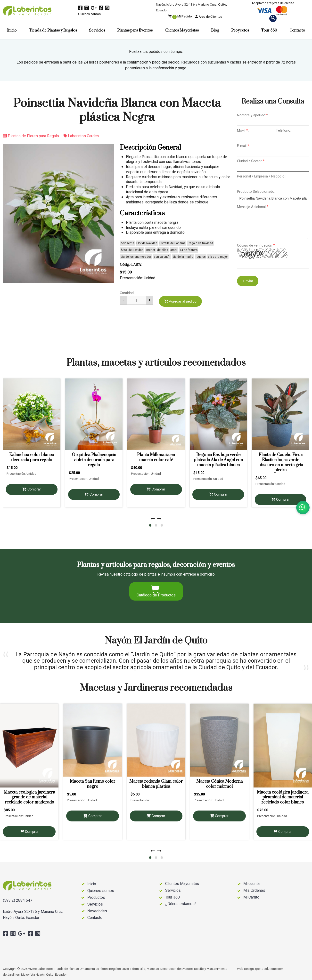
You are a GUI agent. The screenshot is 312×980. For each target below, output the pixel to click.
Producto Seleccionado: (256, 192)
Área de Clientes (209, 17)
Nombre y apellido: (252, 115)
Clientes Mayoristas (182, 30)
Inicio (12, 30)
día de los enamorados (136, 257)
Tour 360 (269, 30)
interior (150, 250)
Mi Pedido (180, 16)
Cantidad (127, 293)
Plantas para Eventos (135, 30)
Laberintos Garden (81, 136)
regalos (201, 257)
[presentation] (153, 519)
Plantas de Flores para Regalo (31, 136)
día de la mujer (218, 257)
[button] (150, 525)
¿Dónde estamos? (181, 904)
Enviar (248, 281)
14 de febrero (189, 250)
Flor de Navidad (147, 243)
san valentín (162, 257)
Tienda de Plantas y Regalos (53, 30)
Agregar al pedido (180, 301)
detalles (163, 250)
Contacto (297, 30)
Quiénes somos (89, 14)
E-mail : (243, 146)
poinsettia (127, 243)
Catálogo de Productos (156, 592)
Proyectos (240, 30)
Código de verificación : (256, 245)
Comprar (32, 489)
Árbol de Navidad (132, 250)
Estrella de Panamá (172, 243)
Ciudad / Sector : (251, 161)
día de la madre (183, 257)
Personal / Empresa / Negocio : (262, 176)
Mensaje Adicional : (253, 207)
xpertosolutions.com (269, 969)
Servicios (97, 30)
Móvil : (243, 131)
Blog (215, 30)
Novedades (97, 911)
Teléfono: (283, 131)
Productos (96, 898)
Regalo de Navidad (200, 243)
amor (174, 250)
